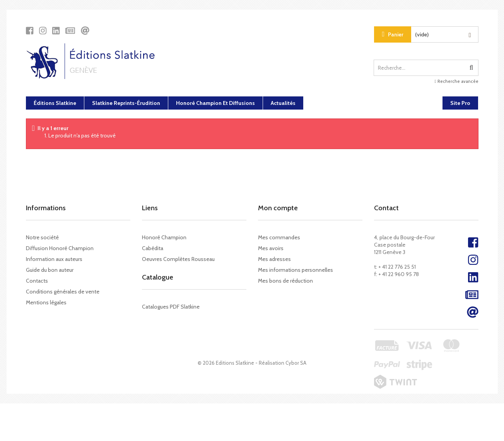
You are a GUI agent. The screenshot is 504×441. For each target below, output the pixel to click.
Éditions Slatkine (55, 103)
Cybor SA (296, 400)
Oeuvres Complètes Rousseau (178, 259)
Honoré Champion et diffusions (215, 103)
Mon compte (278, 208)
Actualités (283, 103)
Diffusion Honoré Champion (60, 248)
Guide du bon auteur (50, 270)
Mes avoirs (271, 248)
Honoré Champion (164, 237)
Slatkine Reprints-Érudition (126, 103)
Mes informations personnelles (296, 270)
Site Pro (460, 103)
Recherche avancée (456, 81)
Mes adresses (274, 259)
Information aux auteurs (54, 259)
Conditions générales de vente (63, 292)
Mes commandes (279, 237)
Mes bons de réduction (285, 281)
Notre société (42, 237)
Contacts (37, 281)
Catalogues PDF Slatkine (171, 311)
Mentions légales (46, 302)
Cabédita (153, 248)
